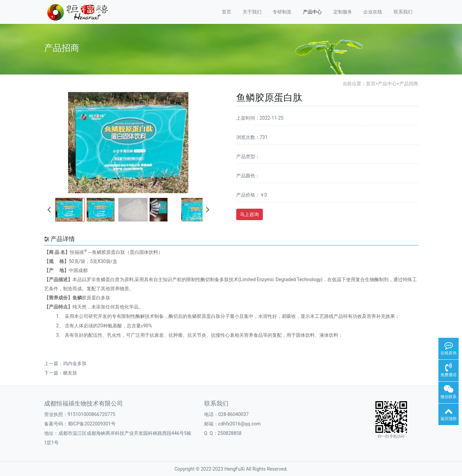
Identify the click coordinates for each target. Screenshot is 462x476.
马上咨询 (249, 214)
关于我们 (252, 12)
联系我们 (403, 12)
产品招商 (409, 84)
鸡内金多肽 (75, 363)
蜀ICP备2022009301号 (92, 424)
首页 (226, 12)
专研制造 (282, 12)
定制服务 (343, 12)
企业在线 (373, 12)
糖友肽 (70, 373)
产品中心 (312, 12)
